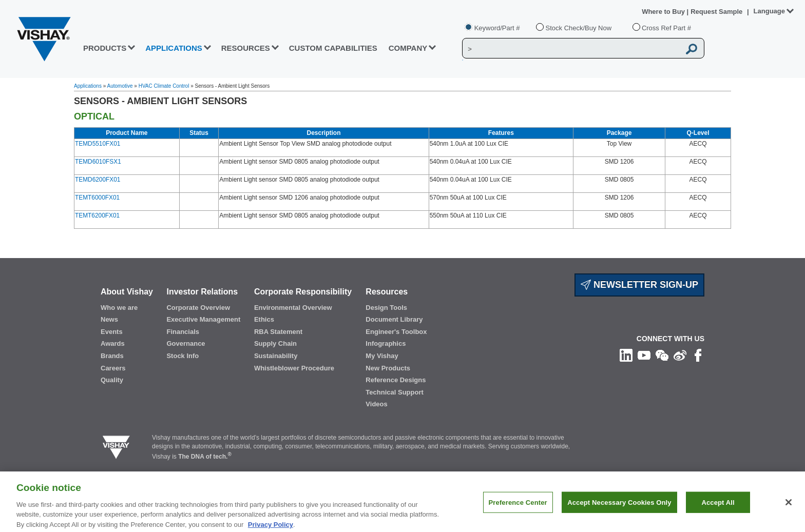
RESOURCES (246, 48)
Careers (113, 368)
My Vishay (382, 356)
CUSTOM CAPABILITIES (333, 48)
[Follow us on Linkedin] (626, 355)
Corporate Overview (198, 308)
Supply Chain (275, 343)
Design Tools (386, 308)
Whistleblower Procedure (294, 368)
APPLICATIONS (174, 48)
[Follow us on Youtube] (644, 355)
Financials (183, 332)
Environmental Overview (293, 308)
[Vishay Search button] (692, 49)
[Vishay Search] (571, 49)
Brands (112, 356)
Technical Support (394, 392)
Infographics (386, 343)
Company (408, 48)
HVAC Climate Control (164, 86)
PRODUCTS (105, 48)
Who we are (119, 308)
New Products (388, 368)
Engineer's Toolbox (396, 332)
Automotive (120, 86)
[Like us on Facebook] (698, 355)
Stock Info (183, 356)
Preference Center (518, 507)
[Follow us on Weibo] (680, 355)
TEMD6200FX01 (98, 180)
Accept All (718, 507)
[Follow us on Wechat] (662, 355)
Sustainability (276, 356)
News (109, 319)
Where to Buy (664, 12)
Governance (186, 343)
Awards (113, 343)
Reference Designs (396, 380)
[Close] (789, 507)
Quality (112, 380)
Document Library (394, 319)
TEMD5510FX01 (98, 144)
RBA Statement (278, 332)
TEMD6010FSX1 (98, 162)
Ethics (264, 319)
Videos (376, 404)
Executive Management (203, 319)
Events (112, 332)
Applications (88, 86)
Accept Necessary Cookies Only (619, 507)
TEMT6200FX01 (97, 215)
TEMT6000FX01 (97, 198)
